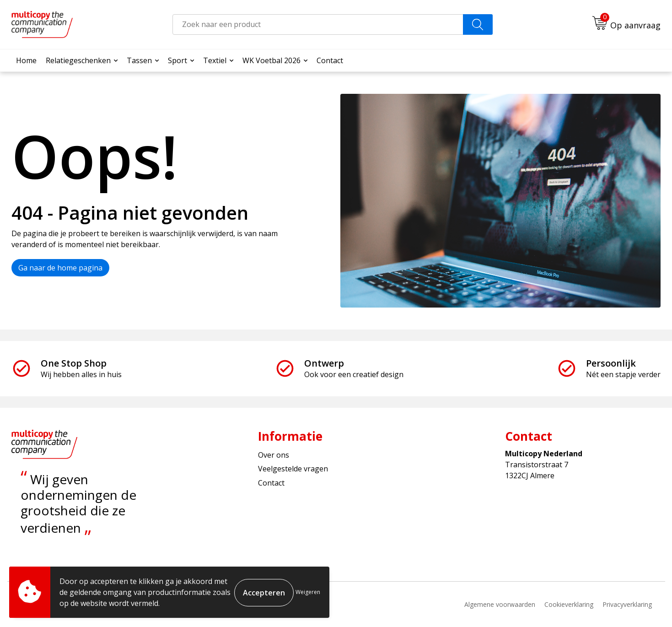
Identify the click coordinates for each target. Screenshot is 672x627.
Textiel (215, 60)
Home (26, 60)
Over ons (274, 455)
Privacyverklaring (627, 604)
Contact (330, 60)
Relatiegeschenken (78, 60)
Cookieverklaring (569, 604)
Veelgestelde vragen (293, 469)
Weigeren (308, 592)
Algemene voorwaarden (500, 604)
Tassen (139, 60)
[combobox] (318, 24)
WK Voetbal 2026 (271, 60)
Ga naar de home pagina (60, 268)
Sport (177, 60)
